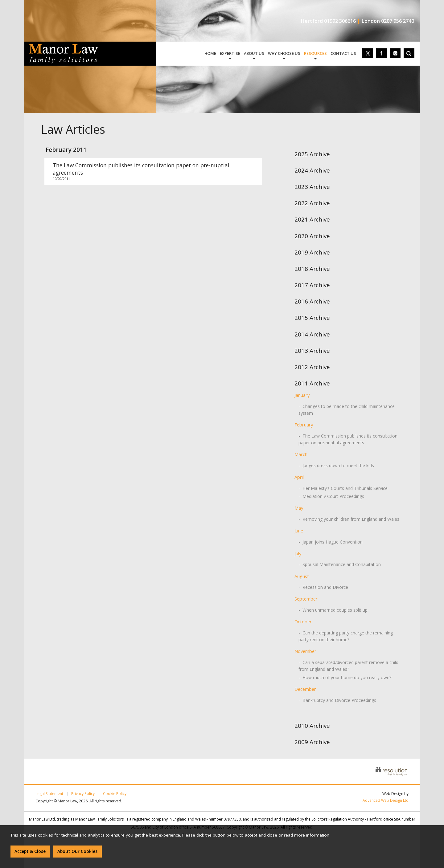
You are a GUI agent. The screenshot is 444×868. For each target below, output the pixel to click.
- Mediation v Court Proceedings (331, 496)
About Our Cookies (77, 851)
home (210, 53)
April (299, 477)
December (305, 689)
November (305, 651)
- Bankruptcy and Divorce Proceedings (337, 700)
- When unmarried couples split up (333, 610)
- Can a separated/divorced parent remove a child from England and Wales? (348, 666)
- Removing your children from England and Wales (349, 519)
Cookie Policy (115, 794)
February (304, 425)
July (298, 553)
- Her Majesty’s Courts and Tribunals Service (343, 488)
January (302, 395)
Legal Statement (49, 794)
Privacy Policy (83, 794)
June (299, 531)
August (302, 576)
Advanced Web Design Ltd (386, 800)
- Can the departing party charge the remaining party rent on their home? (346, 636)
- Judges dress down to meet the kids (336, 465)
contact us (343, 53)
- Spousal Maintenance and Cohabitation (340, 564)
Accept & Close (30, 851)
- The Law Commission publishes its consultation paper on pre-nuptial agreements (348, 439)
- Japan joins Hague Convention (331, 542)
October (303, 621)
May (299, 508)
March (301, 454)
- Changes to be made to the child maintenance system (347, 410)
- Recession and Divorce (323, 587)
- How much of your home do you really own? (345, 677)
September (306, 599)
